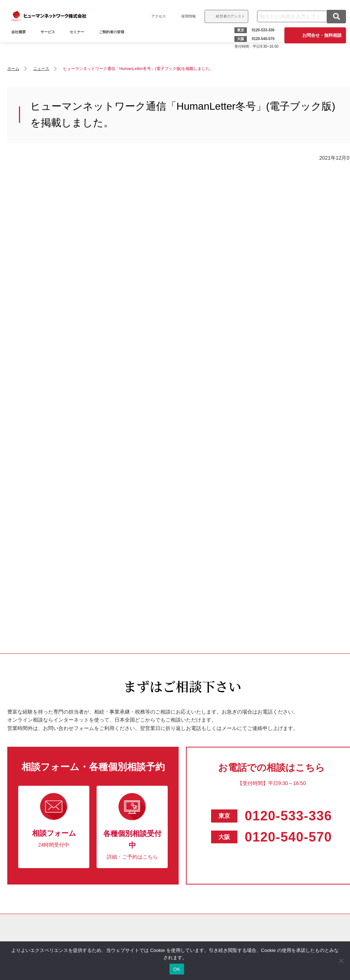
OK (177, 969)
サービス (51, 43)
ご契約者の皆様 (115, 43)
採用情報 (185, 16)
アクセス (155, 16)
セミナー (80, 43)
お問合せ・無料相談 (319, 35)
